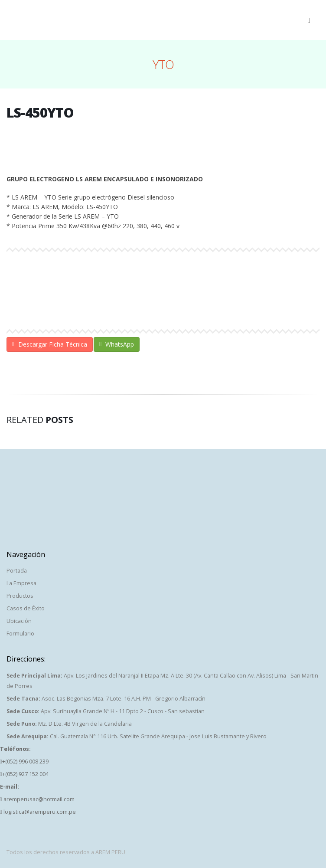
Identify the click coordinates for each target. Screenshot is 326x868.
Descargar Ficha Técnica (50, 344)
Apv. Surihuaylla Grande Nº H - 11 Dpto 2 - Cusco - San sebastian (106, 711)
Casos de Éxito (26, 608)
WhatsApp (117, 344)
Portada (17, 571)
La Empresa (21, 583)
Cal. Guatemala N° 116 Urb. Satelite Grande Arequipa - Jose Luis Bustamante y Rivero (137, 736)
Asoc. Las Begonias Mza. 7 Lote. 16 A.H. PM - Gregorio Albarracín (106, 699)
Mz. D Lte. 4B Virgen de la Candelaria (69, 724)
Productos (20, 596)
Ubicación (19, 621)
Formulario (20, 634)
